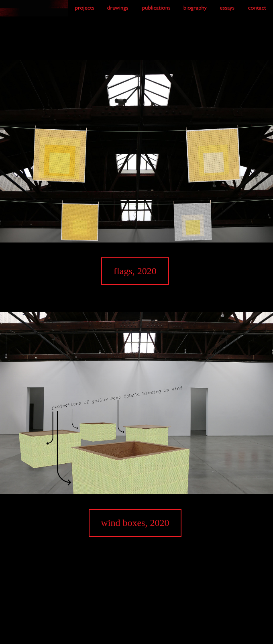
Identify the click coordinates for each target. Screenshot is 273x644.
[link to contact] (257, 13)
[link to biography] (195, 13)
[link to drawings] (118, 13)
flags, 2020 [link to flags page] (135, 271)
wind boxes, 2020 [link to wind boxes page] (135, 523)
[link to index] (34, 10)
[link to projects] (84, 13)
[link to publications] (156, 13)
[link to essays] (227, 13)
